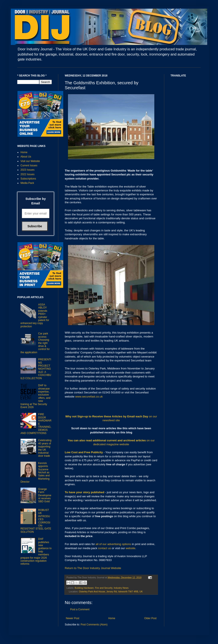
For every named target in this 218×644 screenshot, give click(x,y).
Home (112, 618)
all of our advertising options (114, 544)
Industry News (121, 588)
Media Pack (27, 183)
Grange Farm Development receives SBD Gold (45, 495)
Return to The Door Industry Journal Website (93, 568)
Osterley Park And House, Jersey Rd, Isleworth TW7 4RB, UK (111, 592)
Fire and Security (104, 588)
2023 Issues (28, 170)
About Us (26, 157)
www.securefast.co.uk (89, 397)
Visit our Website (30, 161)
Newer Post (73, 618)
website (130, 548)
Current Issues (29, 165)
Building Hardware (84, 588)
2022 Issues (28, 174)
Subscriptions (28, 179)
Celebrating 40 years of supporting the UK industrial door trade (45, 448)
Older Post (150, 618)
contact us (104, 548)
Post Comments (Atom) (94, 625)
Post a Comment (80, 609)
